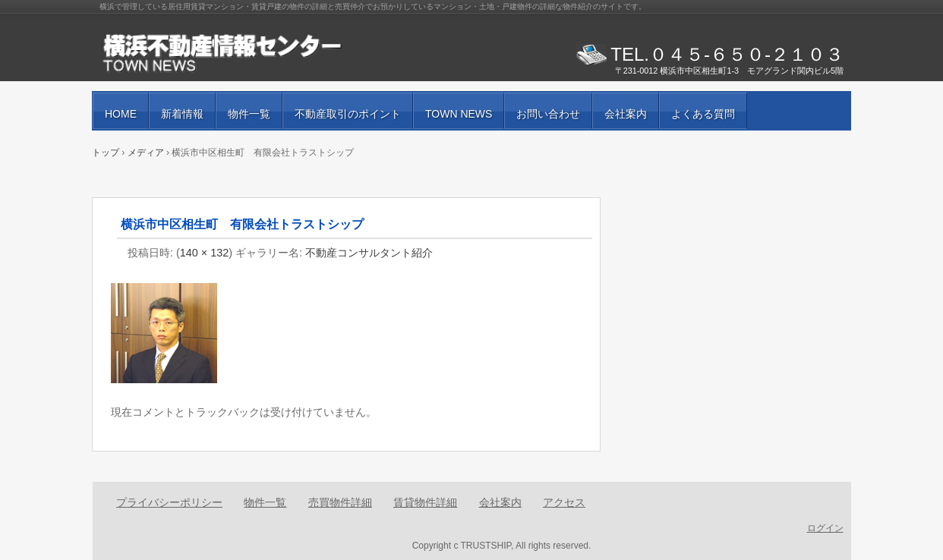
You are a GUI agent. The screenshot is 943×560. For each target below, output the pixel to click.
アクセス (564, 502)
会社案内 (626, 114)
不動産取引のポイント (348, 114)
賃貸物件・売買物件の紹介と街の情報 (274, 53)
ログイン (825, 528)
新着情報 (182, 114)
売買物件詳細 (340, 502)
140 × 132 (204, 253)
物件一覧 (249, 114)
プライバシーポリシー (169, 502)
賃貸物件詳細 (425, 502)
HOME (121, 114)
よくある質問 (703, 114)
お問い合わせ (548, 114)
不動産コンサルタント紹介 (369, 253)
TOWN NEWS (459, 114)
